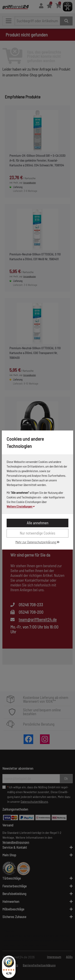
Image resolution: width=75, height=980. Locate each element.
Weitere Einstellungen (21, 506)
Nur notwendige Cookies (37, 533)
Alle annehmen (38, 523)
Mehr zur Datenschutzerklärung (37, 542)
